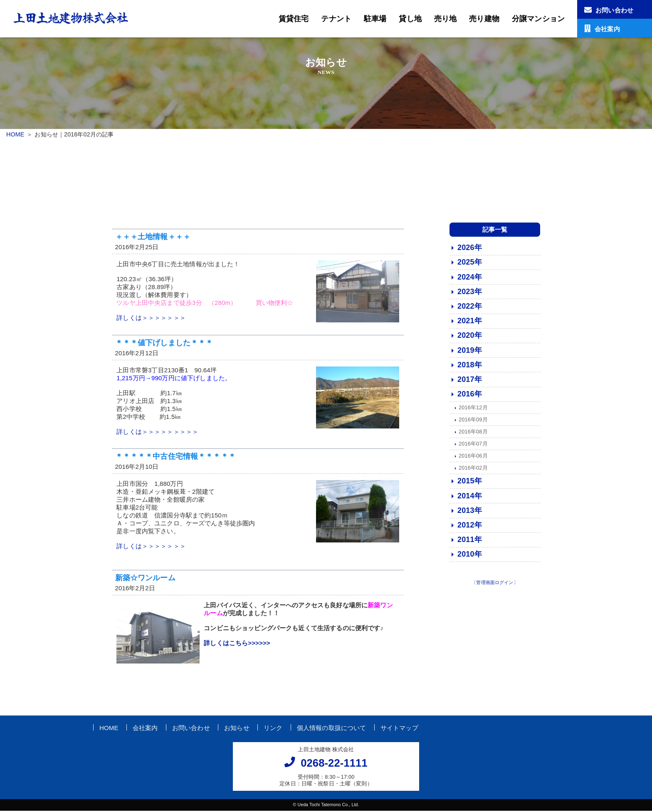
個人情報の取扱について (332, 729)
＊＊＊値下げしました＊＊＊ (164, 344)
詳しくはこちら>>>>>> (237, 645)
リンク (273, 729)
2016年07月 (473, 445)
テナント (336, 19)
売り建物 (484, 19)
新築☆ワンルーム (145, 579)
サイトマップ (399, 729)
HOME (15, 134)
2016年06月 (473, 457)
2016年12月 (473, 409)
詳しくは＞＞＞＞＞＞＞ (151, 319)
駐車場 (375, 19)
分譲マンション (538, 19)
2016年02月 (473, 469)
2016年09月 (473, 421)
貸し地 (410, 19)
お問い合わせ (191, 729)
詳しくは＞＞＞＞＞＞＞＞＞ (157, 433)
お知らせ (237, 729)
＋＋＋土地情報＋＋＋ (153, 238)
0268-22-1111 (334, 765)
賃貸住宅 (294, 19)
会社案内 (145, 729)
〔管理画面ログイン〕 (495, 584)
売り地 (445, 19)
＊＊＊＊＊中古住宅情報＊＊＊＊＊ (175, 458)
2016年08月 (473, 433)
